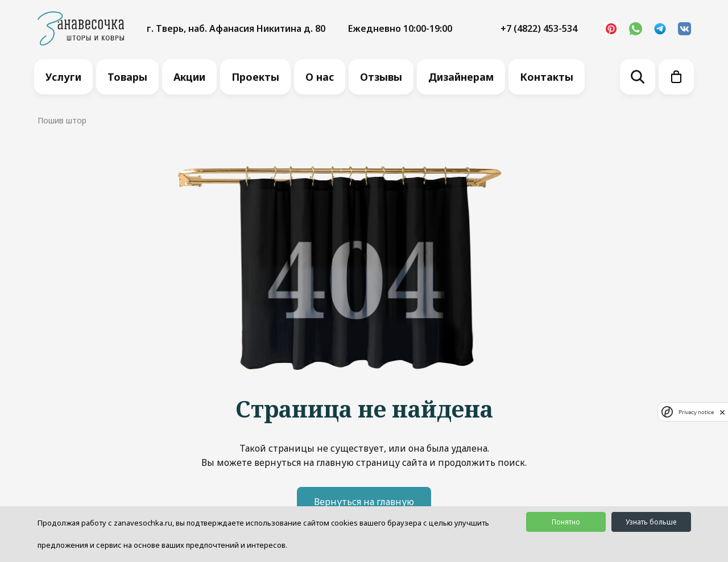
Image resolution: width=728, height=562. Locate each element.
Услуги (63, 77)
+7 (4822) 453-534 (539, 28)
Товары (127, 77)
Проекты (255, 77)
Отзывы (381, 77)
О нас (320, 77)
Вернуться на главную (364, 502)
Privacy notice (696, 412)
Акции (189, 77)
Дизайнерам (461, 77)
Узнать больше (651, 522)
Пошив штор (62, 120)
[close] (722, 412)
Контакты (547, 77)
